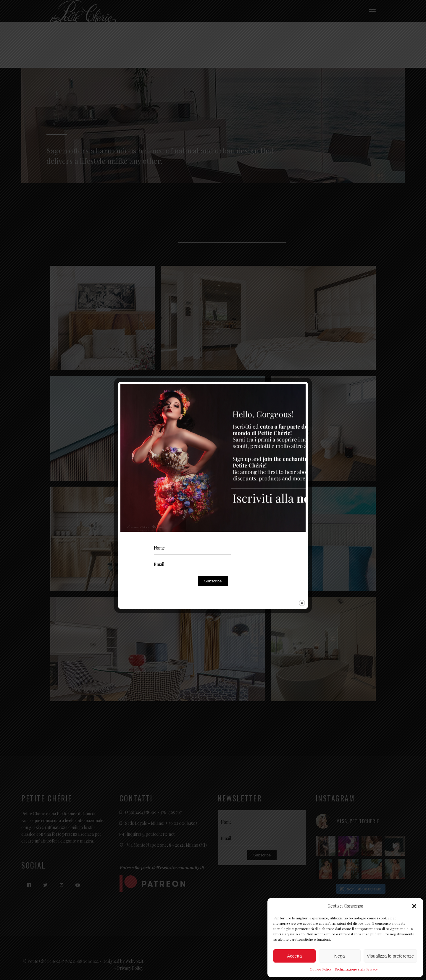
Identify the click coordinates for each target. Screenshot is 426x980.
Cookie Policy (321, 969)
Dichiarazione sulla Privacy (356, 969)
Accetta (294, 956)
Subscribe (213, 581)
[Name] (192, 548)
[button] (414, 906)
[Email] (192, 564)
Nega (340, 956)
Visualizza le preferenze (390, 956)
